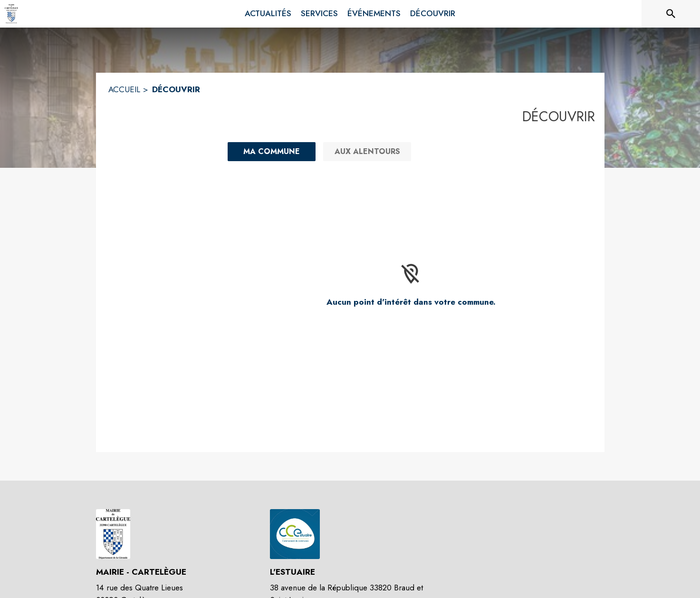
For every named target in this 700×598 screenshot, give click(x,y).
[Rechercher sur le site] (671, 14)
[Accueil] (11, 14)
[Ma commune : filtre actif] (272, 152)
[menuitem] (268, 14)
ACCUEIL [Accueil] (124, 89)
